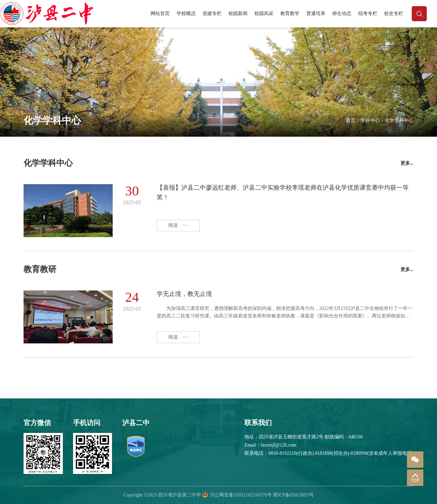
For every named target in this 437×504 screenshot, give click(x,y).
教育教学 (290, 13)
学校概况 (186, 13)
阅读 (178, 225)
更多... (407, 163)
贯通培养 (316, 13)
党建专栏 (212, 13)
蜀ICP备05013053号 (293, 495)
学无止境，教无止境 (184, 294)
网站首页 (160, 13)
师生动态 (342, 13)
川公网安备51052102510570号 (241, 495)
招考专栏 (368, 13)
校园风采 (264, 13)
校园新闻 (238, 13)
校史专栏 (394, 13)
